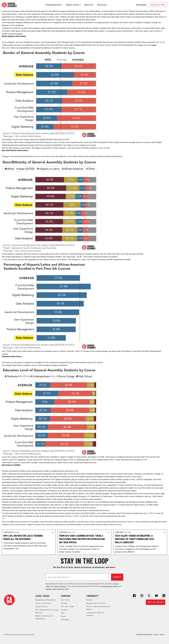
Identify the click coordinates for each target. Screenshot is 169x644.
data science (99, 31)
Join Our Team (67, 607)
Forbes (119, 11)
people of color (76, 11)
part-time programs (32, 28)
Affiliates (65, 620)
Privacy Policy (42, 607)
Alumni (89, 600)
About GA (88, 5)
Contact (64, 610)
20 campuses (56, 23)
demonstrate (91, 17)
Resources (102, 5)
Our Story (65, 600)
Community (93, 596)
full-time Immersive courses (60, 488)
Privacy (162, 634)
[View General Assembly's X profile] (149, 596)
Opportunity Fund (43, 499)
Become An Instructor (96, 603)
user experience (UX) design (82, 31)
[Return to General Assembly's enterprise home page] (9, 5)
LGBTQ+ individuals (144, 479)
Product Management (27, 142)
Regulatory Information (46, 600)
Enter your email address (59, 577)
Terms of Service (60, 586)
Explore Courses (73, 5)
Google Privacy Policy (110, 586)
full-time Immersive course (58, 45)
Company (66, 596)
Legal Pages (42, 596)
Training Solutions (53, 5)
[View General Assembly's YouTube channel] (156, 596)
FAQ (63, 613)
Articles (64, 603)
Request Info (158, 5)
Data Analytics (46, 142)
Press (63, 616)
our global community (62, 479)
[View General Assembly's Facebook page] (134, 596)
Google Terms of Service (55, 589)
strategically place (87, 505)
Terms (156, 634)
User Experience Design (24, 145)
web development (59, 31)
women (63, 11)
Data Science (14, 148)
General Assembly (85, 23)
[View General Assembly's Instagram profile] (142, 596)
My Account (142, 5)
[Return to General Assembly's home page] (9, 600)
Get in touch (156, 602)
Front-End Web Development (96, 142)
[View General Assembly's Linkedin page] (164, 596)
